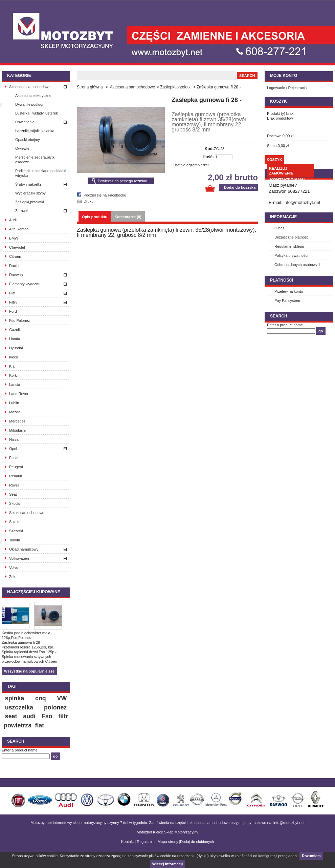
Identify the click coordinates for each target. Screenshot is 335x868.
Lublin (14, 403)
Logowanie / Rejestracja (287, 88)
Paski (14, 458)
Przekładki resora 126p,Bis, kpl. (28, 647)
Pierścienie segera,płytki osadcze (35, 160)
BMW (14, 238)
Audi (13, 220)
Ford (13, 311)
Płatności (282, 280)
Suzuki (15, 522)
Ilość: (209, 157)
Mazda (15, 412)
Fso (47, 716)
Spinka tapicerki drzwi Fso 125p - (29, 652)
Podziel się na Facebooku (105, 195)
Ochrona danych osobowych (298, 265)
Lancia (15, 385)
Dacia (14, 266)
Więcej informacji (167, 864)
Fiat (12, 293)
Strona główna (90, 87)
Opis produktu (95, 217)
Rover (14, 485)
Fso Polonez (19, 321)
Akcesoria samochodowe (30, 87)
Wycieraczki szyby (30, 193)
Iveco (14, 357)
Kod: (209, 149)
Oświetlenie (25, 122)
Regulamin (146, 842)
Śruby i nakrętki (28, 184)
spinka (15, 698)
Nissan (15, 439)
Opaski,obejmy (28, 140)
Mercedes (17, 421)
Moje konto (284, 76)
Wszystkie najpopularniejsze (29, 671)
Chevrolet (17, 247)
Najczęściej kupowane (34, 592)
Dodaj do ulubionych (197, 842)
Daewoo (16, 275)
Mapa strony (168, 842)
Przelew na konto (289, 291)
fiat (39, 725)
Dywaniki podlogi (29, 104)
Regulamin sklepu (289, 246)
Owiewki (22, 148)
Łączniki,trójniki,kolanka (35, 131)
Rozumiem (311, 856)
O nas (279, 228)
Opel (13, 449)
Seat (13, 494)
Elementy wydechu (25, 284)
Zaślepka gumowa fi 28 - (22, 642)
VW (62, 698)
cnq (41, 698)
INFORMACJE (283, 217)
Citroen (15, 256)
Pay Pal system (287, 301)
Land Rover (19, 394)
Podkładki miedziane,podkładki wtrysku (41, 173)
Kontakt (127, 842)
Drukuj (89, 201)
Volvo (14, 567)
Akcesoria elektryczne (33, 96)
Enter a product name (20, 750)
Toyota (15, 540)
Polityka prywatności (291, 255)
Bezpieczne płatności (292, 237)
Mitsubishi (17, 430)
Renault (16, 476)
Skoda (14, 503)
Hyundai (16, 348)
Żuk (12, 577)
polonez (55, 707)
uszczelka (19, 707)
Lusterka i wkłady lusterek (37, 113)
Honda (15, 339)
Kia (12, 366)
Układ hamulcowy (24, 549)
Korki (13, 375)
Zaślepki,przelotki (30, 202)
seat (11, 716)
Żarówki (22, 211)
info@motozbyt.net (302, 202)
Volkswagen (19, 558)
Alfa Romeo (19, 229)
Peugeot (16, 467)
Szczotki (16, 531)
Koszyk (278, 101)
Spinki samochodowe (27, 513)
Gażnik (15, 330)
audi (29, 716)
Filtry (13, 302)
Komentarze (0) (128, 217)
